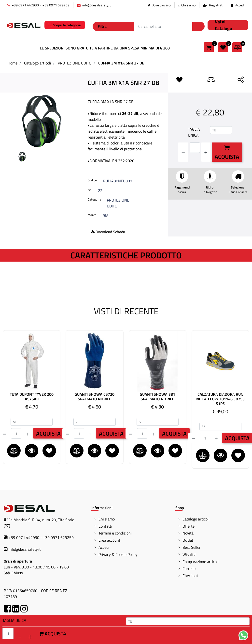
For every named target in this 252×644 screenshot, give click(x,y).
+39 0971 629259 (56, 5)
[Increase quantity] (206, 152)
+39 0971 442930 (23, 5)
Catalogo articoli (38, 63)
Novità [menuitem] (188, 533)
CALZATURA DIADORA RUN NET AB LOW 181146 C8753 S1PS (220, 399)
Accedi (240, 5)
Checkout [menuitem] (190, 576)
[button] (198, 26)
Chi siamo (187, 5)
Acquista (227, 153)
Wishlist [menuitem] (189, 554)
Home (13, 63)
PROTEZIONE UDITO (75, 63)
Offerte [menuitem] (189, 526)
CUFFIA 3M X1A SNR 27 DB (121, 63)
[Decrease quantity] (183, 152)
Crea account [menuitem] (109, 540)
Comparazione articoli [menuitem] (201, 562)
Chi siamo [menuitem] (107, 519)
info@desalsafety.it (94, 5)
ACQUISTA (48, 433)
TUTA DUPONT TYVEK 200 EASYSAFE (32, 397)
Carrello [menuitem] (189, 568)
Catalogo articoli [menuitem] (196, 519)
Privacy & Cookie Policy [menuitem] (118, 554)
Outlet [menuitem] (188, 540)
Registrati (216, 5)
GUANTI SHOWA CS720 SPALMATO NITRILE (95, 397)
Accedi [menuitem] (104, 547)
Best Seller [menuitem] (192, 547)
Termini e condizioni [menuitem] (115, 533)
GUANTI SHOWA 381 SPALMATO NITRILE (157, 397)
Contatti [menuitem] (105, 526)
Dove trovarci (159, 5)
